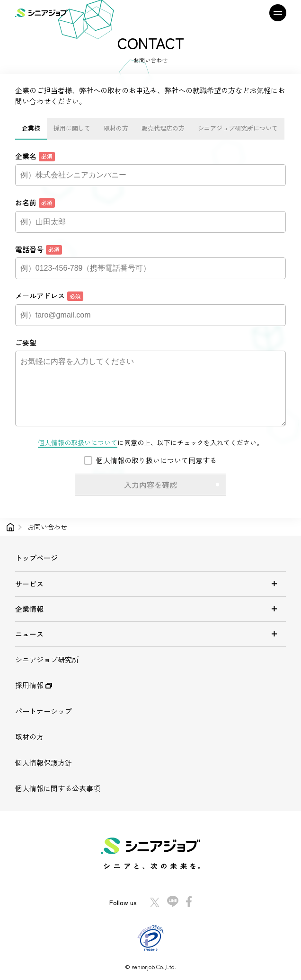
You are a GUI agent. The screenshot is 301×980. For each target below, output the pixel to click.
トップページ (36, 558)
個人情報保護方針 (44, 763)
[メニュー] (273, 13)
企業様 (31, 128)
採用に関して (72, 128)
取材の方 (116, 128)
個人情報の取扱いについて (78, 442)
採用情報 (34, 685)
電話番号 (39, 249)
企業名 (35, 156)
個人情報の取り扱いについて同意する (156, 460)
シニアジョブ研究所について (238, 128)
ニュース (150, 634)
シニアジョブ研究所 (47, 659)
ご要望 (26, 342)
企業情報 (150, 609)
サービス (150, 584)
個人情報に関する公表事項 (58, 788)
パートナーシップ (44, 711)
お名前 (35, 203)
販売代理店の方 (163, 128)
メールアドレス (49, 296)
